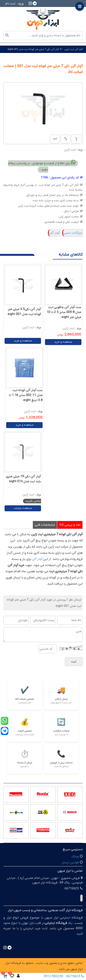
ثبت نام (10, 4)
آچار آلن (54, 233)
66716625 (74, 976)
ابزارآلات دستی (73, 233)
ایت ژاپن (70, 150)
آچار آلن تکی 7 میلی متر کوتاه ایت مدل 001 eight (33, 49)
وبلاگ (75, 857)
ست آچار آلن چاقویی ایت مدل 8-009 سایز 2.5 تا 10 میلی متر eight (64, 312)
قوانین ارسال (70, 863)
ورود (21, 4)
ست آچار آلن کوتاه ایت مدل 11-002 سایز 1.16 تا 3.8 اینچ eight (26, 395)
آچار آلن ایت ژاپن (74, 49)
